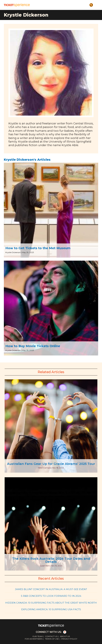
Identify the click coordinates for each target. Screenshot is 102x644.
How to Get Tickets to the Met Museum (38, 248)
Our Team (38, 636)
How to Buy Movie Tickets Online (33, 346)
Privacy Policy (69, 639)
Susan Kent (45, 566)
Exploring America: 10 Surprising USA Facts (51, 609)
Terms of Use (52, 639)
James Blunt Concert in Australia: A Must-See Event (51, 589)
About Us (65, 636)
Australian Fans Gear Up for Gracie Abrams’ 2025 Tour (51, 464)
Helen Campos (45, 468)
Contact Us (51, 636)
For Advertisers (34, 639)
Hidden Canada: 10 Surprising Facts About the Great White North (51, 603)
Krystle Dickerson (13, 252)
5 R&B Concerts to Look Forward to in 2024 (51, 596)
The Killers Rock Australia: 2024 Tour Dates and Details (51, 560)
